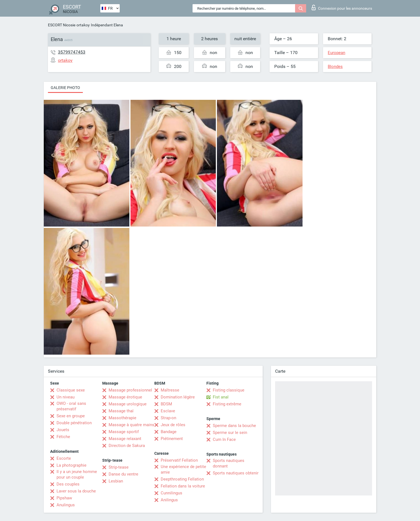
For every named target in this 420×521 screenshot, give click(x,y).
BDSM (166, 404)
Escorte (64, 458)
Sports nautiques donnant (229, 463)
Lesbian (116, 481)
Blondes (335, 67)
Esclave (168, 411)
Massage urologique (128, 404)
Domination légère (178, 397)
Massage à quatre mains (131, 425)
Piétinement (172, 439)
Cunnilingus (171, 493)
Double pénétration (74, 423)
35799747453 (72, 52)
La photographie (71, 465)
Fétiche (63, 437)
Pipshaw (64, 498)
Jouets (63, 430)
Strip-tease (119, 467)
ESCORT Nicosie (62, 25)
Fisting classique (229, 390)
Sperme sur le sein (230, 433)
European (336, 53)
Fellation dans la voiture (183, 486)
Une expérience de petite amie (183, 469)
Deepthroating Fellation (182, 479)
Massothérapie (122, 418)
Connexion (342, 7)
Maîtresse (170, 390)
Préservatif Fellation (179, 460)
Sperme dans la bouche (234, 426)
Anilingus (169, 500)
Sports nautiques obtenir (236, 473)
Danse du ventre (123, 474)
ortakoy (83, 25)
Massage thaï (121, 411)
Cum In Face (224, 439)
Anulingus (66, 505)
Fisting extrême (227, 404)
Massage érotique (125, 397)
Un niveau (66, 397)
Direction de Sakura (127, 446)
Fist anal (221, 397)
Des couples (68, 484)
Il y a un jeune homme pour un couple (77, 474)
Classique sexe (71, 390)
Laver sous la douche (76, 491)
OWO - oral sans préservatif (71, 406)
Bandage (169, 432)
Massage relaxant (125, 439)
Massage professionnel (130, 390)
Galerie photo (65, 88)
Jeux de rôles (173, 425)
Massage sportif (124, 432)
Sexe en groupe (71, 416)
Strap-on (168, 418)
